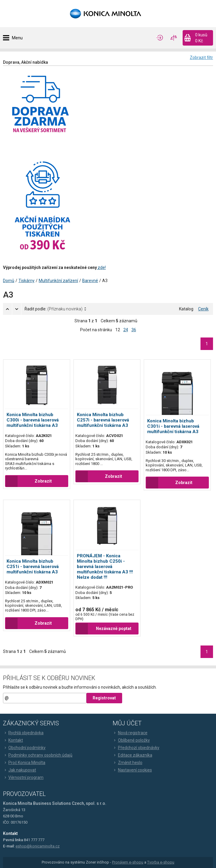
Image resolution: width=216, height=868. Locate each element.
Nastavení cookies (132, 770)
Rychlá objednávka (23, 733)
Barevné (90, 281)
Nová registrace (130, 733)
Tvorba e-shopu (161, 862)
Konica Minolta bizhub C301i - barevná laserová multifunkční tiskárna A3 (173, 426)
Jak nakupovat (20, 770)
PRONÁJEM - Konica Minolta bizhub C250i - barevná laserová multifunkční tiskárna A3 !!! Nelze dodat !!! (105, 567)
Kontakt (13, 740)
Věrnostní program (23, 777)
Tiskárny (27, 281)
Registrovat (104, 698)
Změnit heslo (128, 763)
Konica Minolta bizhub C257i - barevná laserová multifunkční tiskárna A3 (103, 420)
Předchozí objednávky (136, 748)
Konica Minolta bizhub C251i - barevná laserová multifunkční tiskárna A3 (33, 567)
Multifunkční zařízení (58, 281)
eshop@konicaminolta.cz (38, 846)
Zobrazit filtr (201, 57)
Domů (9, 281)
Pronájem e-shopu (128, 862)
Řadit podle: (53, 309)
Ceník (203, 309)
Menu (17, 38)
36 (134, 330)
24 (126, 330)
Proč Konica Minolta (24, 763)
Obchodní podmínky (24, 748)
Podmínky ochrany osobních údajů (38, 755)
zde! (101, 267)
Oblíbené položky (131, 740)
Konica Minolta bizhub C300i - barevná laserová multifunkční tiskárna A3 (33, 420)
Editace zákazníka (132, 755)
